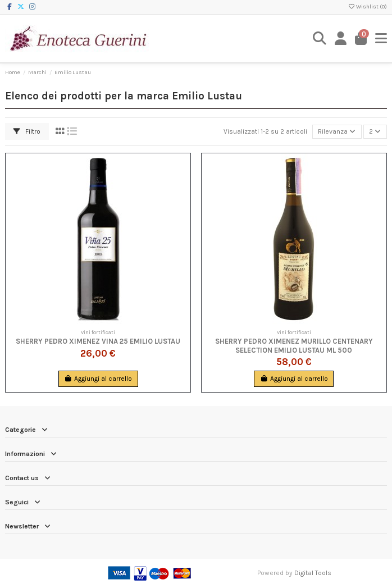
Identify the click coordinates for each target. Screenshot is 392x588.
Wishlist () (367, 7)
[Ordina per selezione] (337, 132)
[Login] (341, 38)
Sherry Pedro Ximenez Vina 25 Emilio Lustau (98, 341)
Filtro (27, 131)
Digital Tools (313, 573)
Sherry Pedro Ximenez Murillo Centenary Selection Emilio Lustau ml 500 (294, 345)
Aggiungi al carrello (98, 379)
